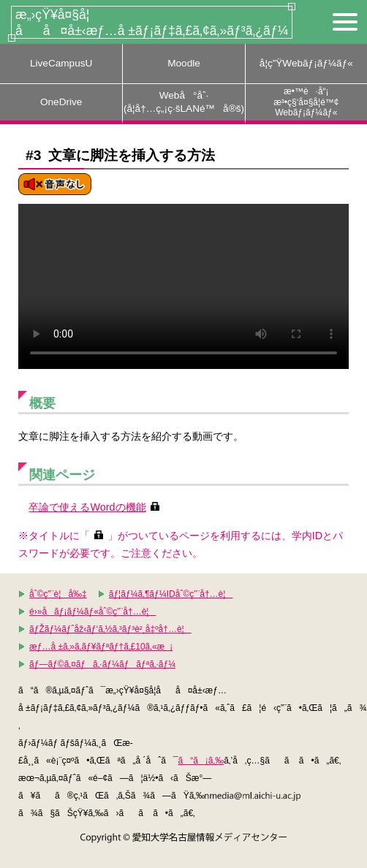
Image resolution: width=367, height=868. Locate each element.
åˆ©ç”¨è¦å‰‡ (58, 594)
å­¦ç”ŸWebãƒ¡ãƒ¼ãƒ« (306, 63)
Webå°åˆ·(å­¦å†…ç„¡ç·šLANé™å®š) (184, 102)
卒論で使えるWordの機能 (87, 507)
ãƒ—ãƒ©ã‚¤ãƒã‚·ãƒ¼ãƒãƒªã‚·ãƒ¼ (102, 664)
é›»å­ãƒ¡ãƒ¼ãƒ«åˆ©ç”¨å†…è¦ (92, 612)
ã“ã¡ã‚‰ (201, 761)
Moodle (184, 63)
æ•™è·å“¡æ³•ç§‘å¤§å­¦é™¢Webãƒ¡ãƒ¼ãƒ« (306, 102)
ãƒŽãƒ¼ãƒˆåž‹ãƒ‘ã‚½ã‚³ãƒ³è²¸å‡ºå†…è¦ (110, 629)
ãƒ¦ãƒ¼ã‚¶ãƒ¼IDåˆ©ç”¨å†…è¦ (171, 594)
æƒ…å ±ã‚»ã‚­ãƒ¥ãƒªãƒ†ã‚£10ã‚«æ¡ (101, 647)
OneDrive (61, 102)
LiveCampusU (61, 63)
